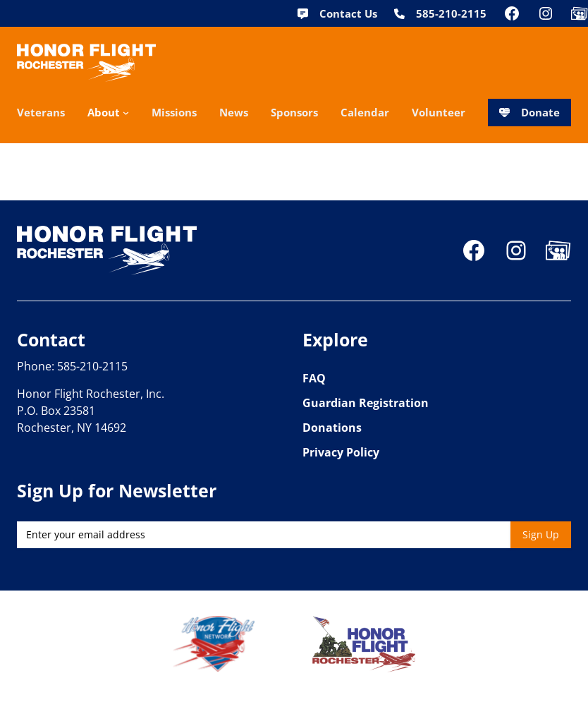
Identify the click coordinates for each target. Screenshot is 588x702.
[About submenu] (126, 113)
